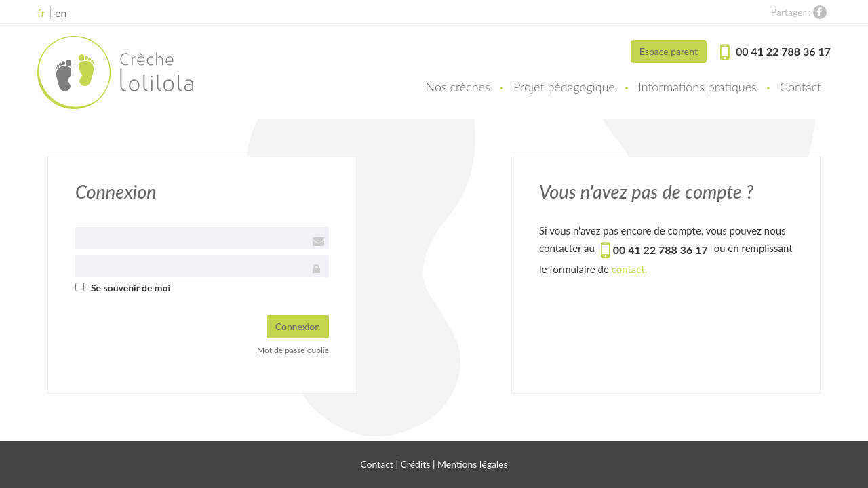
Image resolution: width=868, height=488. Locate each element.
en (61, 13)
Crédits (416, 464)
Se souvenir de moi (131, 288)
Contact (801, 87)
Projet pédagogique (564, 87)
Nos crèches (458, 87)
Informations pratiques (697, 87)
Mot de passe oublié (293, 350)
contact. (630, 269)
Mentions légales (473, 464)
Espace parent (669, 51)
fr (41, 13)
